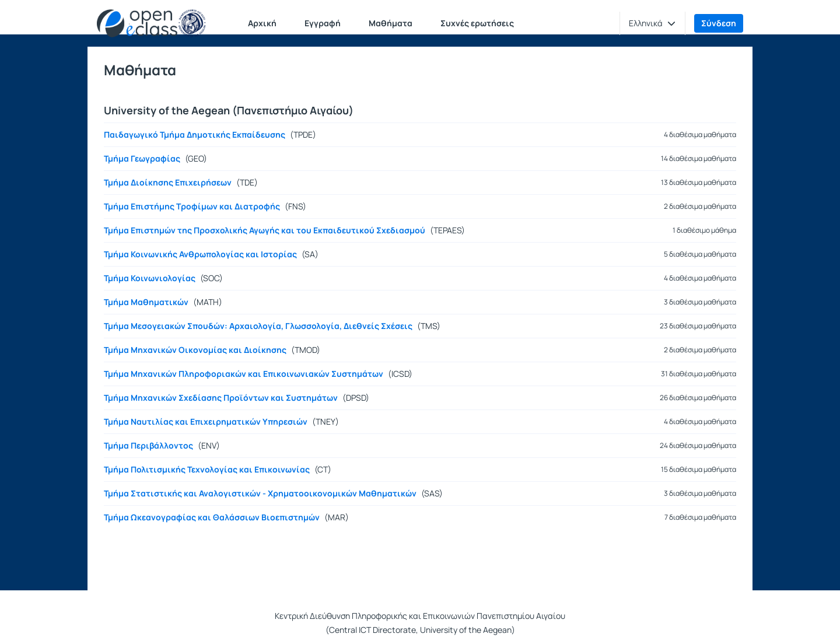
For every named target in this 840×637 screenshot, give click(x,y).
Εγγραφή (323, 23)
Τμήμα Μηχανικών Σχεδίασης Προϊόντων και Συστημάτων (221, 398)
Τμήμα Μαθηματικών (146, 302)
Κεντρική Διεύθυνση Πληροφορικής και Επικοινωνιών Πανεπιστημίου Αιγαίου (420, 616)
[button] (652, 23)
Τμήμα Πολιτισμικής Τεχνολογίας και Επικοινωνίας (207, 470)
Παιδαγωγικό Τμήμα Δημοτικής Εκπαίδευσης (195, 135)
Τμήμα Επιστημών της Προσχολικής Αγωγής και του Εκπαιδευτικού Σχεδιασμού (265, 230)
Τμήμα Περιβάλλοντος (148, 446)
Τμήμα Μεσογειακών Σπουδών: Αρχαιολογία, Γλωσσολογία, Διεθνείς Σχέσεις (258, 326)
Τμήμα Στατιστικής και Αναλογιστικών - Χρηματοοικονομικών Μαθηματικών (260, 494)
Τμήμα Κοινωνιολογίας (150, 278)
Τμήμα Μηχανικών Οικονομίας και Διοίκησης (195, 350)
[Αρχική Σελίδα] (151, 23)
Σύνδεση (719, 23)
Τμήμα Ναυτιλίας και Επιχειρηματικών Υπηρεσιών (206, 422)
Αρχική (262, 23)
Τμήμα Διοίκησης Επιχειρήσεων (168, 183)
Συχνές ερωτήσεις (477, 23)
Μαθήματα (391, 23)
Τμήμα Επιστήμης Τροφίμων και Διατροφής (192, 206)
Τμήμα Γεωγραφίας (142, 159)
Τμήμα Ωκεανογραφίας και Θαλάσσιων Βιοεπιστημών (212, 517)
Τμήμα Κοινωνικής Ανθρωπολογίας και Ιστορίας (200, 254)
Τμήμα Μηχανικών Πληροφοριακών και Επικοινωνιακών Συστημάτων (244, 374)
